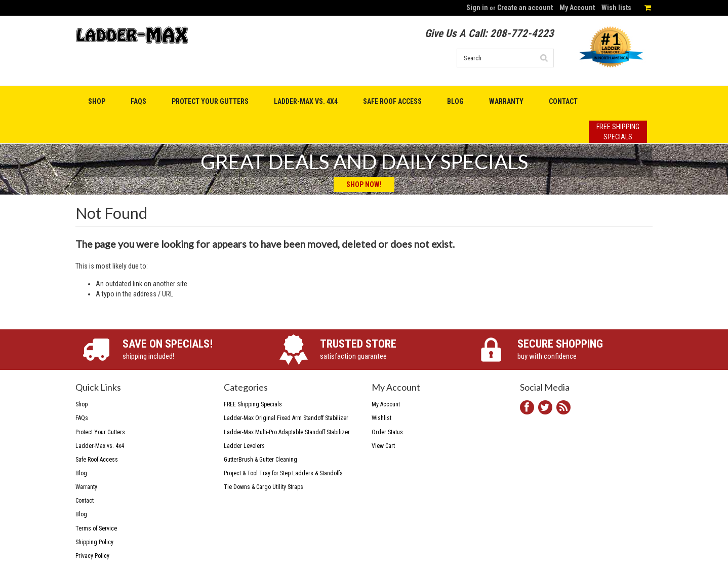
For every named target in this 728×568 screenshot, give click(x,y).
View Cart (383, 446)
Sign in (477, 8)
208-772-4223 (522, 33)
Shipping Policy (94, 542)
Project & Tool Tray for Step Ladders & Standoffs (283, 473)
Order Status (387, 432)
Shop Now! (364, 184)
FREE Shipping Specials (253, 404)
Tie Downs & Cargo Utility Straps (264, 487)
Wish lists (616, 8)
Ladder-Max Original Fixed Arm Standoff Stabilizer (286, 418)
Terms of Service (96, 528)
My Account (577, 8)
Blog (81, 514)
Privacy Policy (92, 556)
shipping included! (190, 349)
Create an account (525, 8)
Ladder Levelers (244, 446)
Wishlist (381, 418)
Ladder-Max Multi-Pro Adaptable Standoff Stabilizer (287, 432)
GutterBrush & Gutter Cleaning (260, 460)
